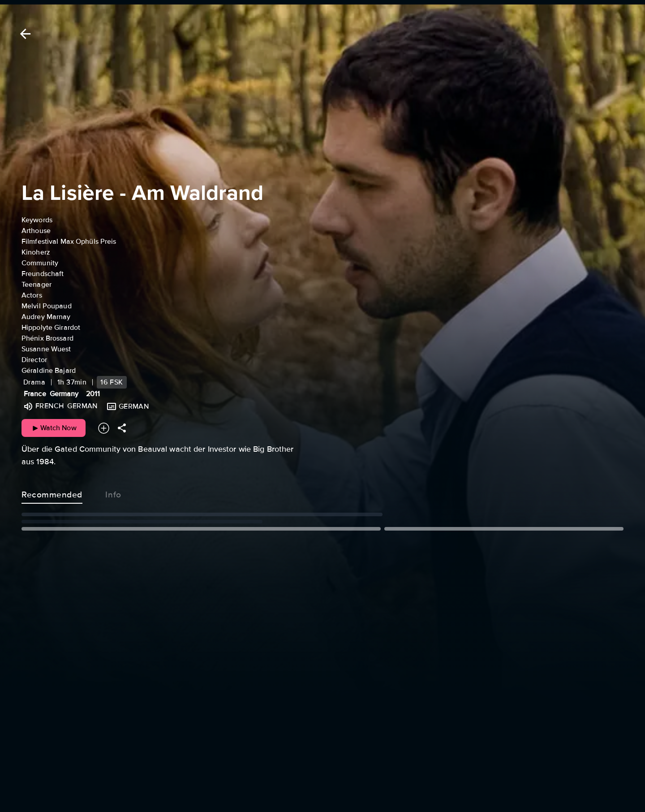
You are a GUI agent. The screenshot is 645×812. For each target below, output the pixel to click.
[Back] (24, 34)
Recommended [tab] (52, 493)
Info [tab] (113, 493)
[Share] (122, 428)
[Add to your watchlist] (104, 428)
